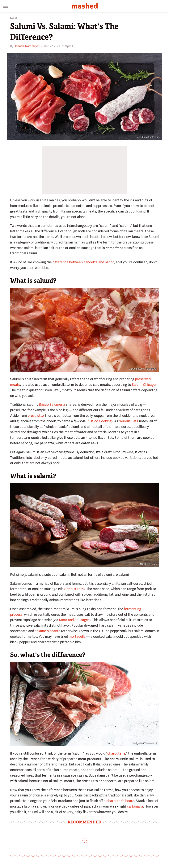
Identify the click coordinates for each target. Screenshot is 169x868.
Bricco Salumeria (52, 404)
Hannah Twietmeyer (27, 46)
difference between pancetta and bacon (83, 262)
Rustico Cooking (99, 421)
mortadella (77, 636)
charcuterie (116, 753)
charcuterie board (120, 801)
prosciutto (36, 416)
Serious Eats (129, 421)
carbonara (135, 806)
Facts (14, 18)
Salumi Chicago (144, 385)
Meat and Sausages (74, 620)
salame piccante (48, 631)
